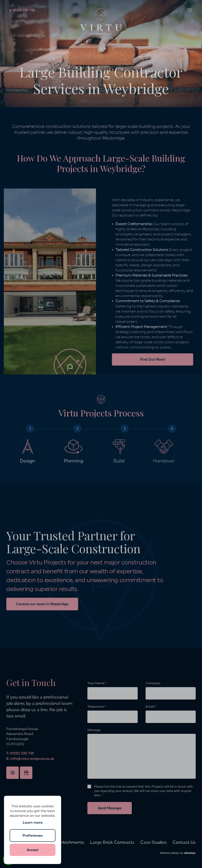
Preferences (32, 836)
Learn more (33, 823)
